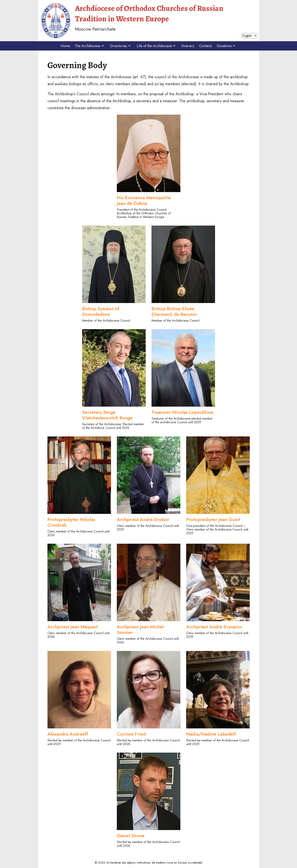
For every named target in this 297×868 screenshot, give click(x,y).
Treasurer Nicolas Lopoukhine (182, 412)
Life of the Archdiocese (157, 46)
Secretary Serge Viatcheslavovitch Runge (107, 415)
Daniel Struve (131, 836)
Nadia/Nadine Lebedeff (211, 734)
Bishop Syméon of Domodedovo (101, 311)
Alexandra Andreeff (68, 734)
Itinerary (188, 46)
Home (65, 46)
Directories (121, 46)
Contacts (206, 46)
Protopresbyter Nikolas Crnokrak (71, 522)
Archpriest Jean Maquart (73, 627)
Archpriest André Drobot (143, 519)
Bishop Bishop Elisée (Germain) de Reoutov (174, 311)
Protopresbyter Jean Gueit (213, 519)
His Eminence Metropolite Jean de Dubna (144, 200)
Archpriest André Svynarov (214, 627)
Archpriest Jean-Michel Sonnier (140, 629)
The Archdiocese (90, 46)
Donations (227, 46)
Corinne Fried (131, 734)
